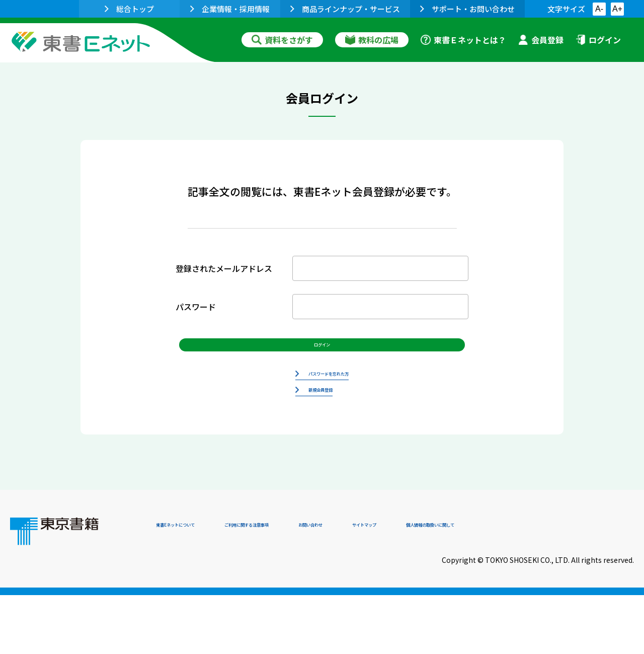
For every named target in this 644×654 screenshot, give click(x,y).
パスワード (196, 307)
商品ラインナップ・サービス (345, 9)
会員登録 (541, 40)
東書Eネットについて (195, 586)
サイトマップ (484, 586)
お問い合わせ (406, 586)
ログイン (598, 40)
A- (599, 9)
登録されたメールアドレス (224, 268)
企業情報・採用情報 (230, 9)
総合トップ (129, 9)
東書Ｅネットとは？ (463, 40)
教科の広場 (372, 40)
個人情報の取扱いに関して (586, 586)
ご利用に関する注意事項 (307, 586)
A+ (617, 9)
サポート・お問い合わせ (467, 9)
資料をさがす (282, 40)
